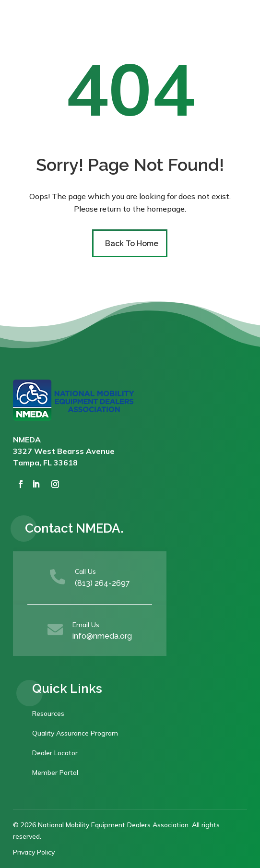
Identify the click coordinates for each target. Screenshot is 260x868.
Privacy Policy (34, 852)
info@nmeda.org (102, 636)
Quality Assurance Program (75, 733)
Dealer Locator (55, 753)
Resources (48, 713)
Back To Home (132, 244)
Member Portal (55, 773)
